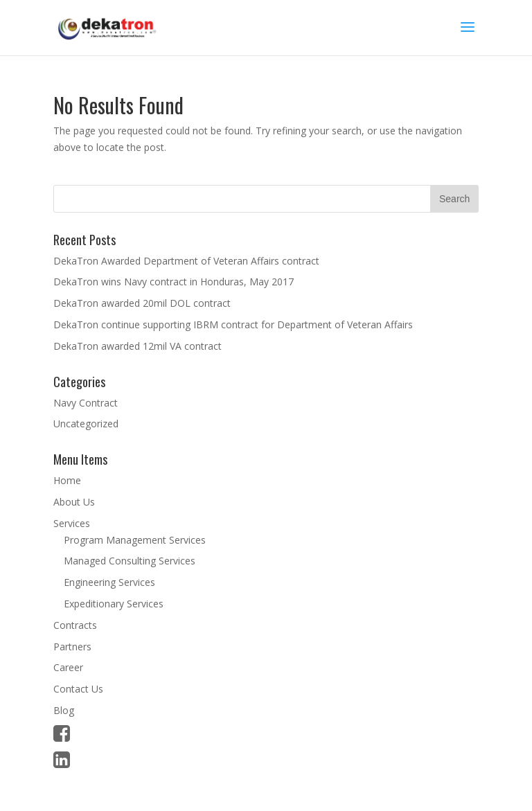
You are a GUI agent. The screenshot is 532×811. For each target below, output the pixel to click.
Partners (72, 647)
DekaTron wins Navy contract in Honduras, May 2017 (174, 282)
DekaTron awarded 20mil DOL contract (142, 303)
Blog (64, 710)
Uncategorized (86, 424)
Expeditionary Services (114, 604)
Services (72, 523)
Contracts (75, 625)
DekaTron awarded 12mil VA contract (138, 346)
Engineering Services (109, 582)
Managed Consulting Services (130, 561)
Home (67, 480)
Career (68, 667)
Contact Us (78, 689)
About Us (74, 502)
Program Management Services (135, 540)
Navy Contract (86, 403)
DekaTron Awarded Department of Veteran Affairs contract (186, 261)
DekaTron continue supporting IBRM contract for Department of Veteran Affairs (233, 324)
